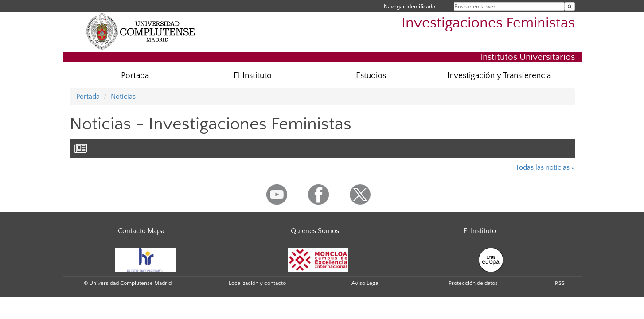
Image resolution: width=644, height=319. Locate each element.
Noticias (123, 97)
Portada (135, 76)
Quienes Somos (315, 231)
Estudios (371, 76)
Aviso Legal (365, 283)
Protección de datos (473, 283)
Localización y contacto (257, 283)
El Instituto (253, 76)
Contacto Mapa (141, 231)
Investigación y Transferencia (499, 76)
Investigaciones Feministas (488, 23)
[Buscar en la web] (570, 6)
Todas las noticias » (545, 167)
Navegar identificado (410, 6)
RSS (560, 283)
